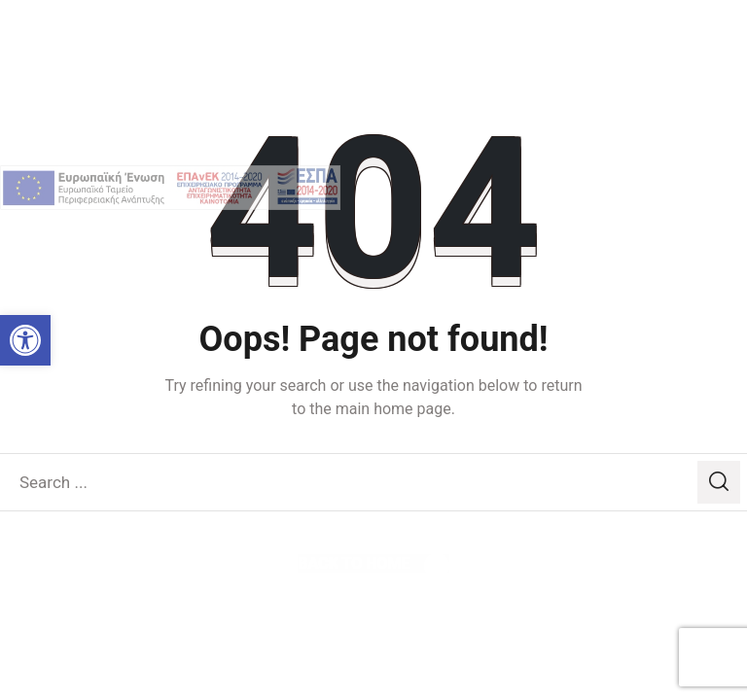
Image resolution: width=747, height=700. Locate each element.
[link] (25, 340)
